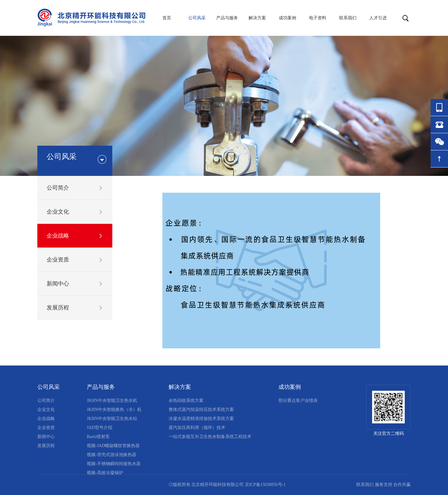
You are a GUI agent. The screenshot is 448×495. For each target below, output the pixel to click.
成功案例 (287, 18)
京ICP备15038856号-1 (265, 485)
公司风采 (197, 18)
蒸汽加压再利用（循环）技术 (197, 428)
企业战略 (58, 236)
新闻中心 (58, 284)
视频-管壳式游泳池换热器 (112, 455)
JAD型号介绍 (100, 428)
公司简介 (58, 188)
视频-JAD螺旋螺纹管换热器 (113, 446)
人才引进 (378, 18)
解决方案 (257, 18)
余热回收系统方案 (186, 401)
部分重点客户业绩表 (298, 401)
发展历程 (58, 308)
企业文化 (58, 212)
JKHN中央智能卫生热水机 (112, 401)
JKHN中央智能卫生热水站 (112, 419)
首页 (167, 18)
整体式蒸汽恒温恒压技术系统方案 (201, 410)
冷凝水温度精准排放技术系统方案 (201, 419)
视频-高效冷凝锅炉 (105, 473)
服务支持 (384, 485)
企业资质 (58, 260)
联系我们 (348, 18)
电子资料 (318, 18)
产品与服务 (227, 18)
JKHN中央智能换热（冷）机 (114, 410)
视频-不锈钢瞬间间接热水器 (114, 464)
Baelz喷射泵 (98, 437)
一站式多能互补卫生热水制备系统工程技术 (210, 437)
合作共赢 (402, 485)
